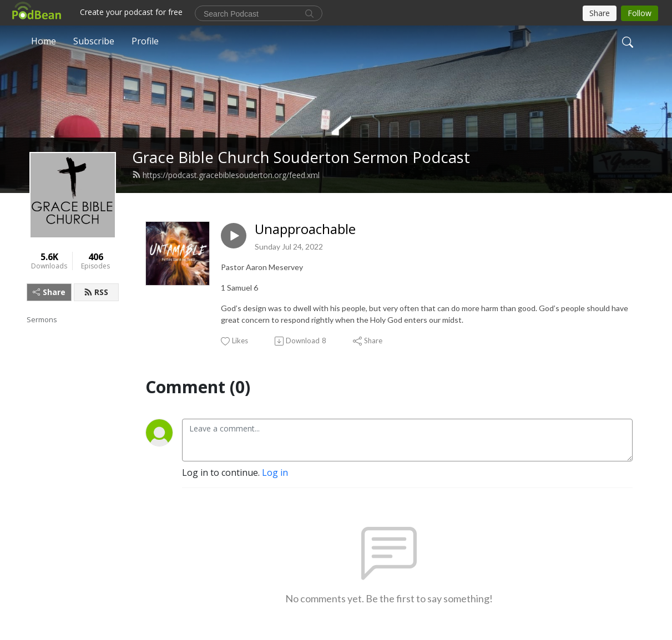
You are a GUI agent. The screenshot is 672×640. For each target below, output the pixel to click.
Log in (275, 473)
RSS (96, 292)
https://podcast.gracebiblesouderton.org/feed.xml (226, 175)
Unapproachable (305, 229)
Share (49, 292)
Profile (145, 41)
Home (44, 41)
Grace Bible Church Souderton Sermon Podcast (301, 157)
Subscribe (94, 41)
